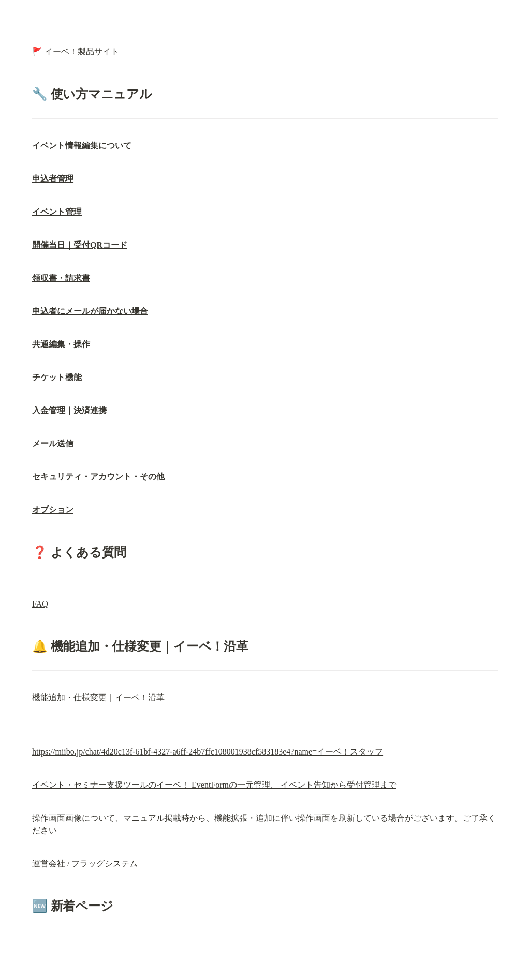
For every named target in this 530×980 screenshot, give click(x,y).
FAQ (40, 604)
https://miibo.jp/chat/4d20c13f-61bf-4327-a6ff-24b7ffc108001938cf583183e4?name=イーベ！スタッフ (208, 752)
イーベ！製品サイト (82, 51)
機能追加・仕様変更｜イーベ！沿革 (98, 697)
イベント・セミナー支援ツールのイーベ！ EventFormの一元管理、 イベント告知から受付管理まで (214, 785)
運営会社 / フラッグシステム (85, 863)
